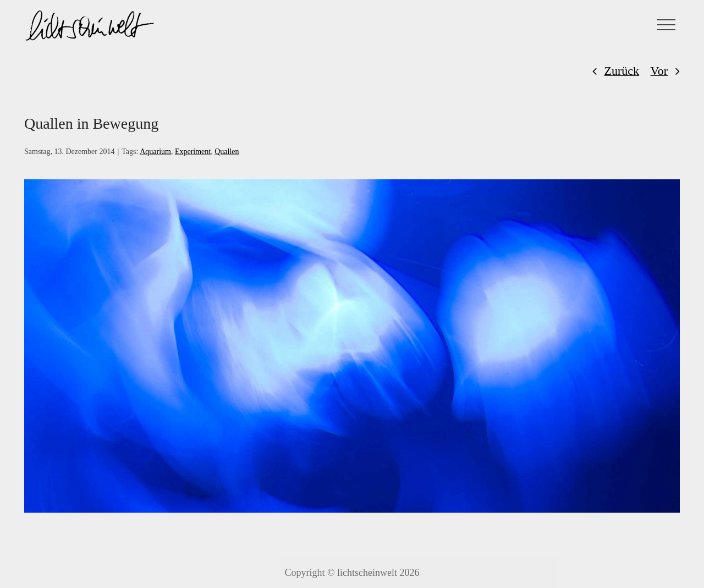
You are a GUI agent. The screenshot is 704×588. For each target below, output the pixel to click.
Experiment (193, 152)
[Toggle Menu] (667, 25)
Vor (659, 71)
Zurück (622, 71)
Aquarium (155, 152)
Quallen (227, 152)
